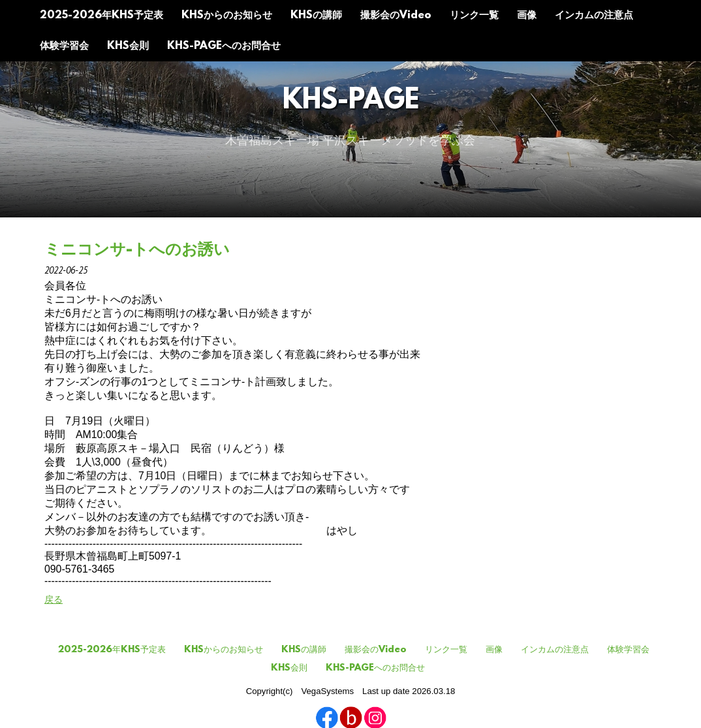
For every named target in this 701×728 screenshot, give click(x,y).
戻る (54, 599)
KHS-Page (351, 102)
